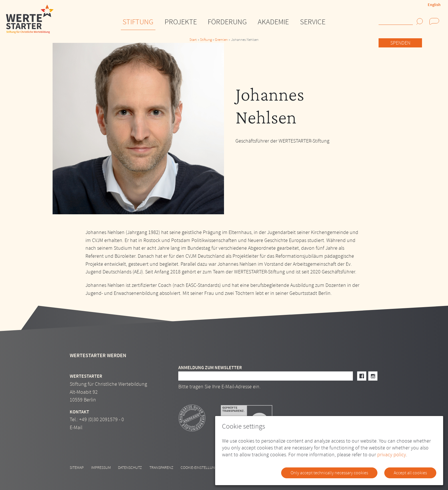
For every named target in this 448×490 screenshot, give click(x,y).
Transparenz (161, 468)
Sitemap (77, 468)
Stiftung (206, 40)
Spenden (400, 43)
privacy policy (392, 455)
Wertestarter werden (98, 356)
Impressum (101, 468)
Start (193, 40)
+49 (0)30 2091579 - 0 (102, 420)
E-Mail (76, 428)
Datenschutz (130, 468)
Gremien (221, 40)
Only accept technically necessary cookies (329, 473)
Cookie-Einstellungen (201, 468)
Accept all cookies (410, 473)
